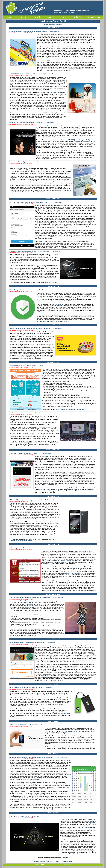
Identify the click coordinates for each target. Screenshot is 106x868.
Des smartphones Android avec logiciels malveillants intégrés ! (30, 202)
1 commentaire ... (49, 688)
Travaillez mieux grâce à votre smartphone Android (26, 366)
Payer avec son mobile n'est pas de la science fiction (27, 643)
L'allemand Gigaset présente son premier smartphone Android (30, 500)
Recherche (77, 17)
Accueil (10, 17)
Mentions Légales (39, 865)
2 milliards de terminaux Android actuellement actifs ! (27, 413)
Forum (64, 17)
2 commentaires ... (55, 31)
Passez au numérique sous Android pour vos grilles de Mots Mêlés (31, 757)
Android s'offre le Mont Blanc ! (19, 816)
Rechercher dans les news (53, 24)
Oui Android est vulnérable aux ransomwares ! (25, 453)
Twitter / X (50, 17)
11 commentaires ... (58, 329)
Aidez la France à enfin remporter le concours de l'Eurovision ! (30, 598)
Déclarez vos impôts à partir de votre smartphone (26, 162)
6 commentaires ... (58, 500)
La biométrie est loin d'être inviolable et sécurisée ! (26, 123)
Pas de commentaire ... (58, 74)
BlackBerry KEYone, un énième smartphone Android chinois (29, 251)
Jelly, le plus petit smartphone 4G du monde (24, 725)
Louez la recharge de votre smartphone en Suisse (26, 688)
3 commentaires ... (52, 290)
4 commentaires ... (56, 251)
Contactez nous (69, 865)
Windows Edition (93, 17)
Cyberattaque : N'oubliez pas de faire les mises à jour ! (27, 548)
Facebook (37, 17)
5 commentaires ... (58, 202)
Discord (23, 17)
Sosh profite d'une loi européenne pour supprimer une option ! (30, 329)
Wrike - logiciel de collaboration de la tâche (70, 410)
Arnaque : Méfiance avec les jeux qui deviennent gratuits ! (28, 31)
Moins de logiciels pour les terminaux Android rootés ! (27, 290)
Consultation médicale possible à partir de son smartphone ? (29, 74)
